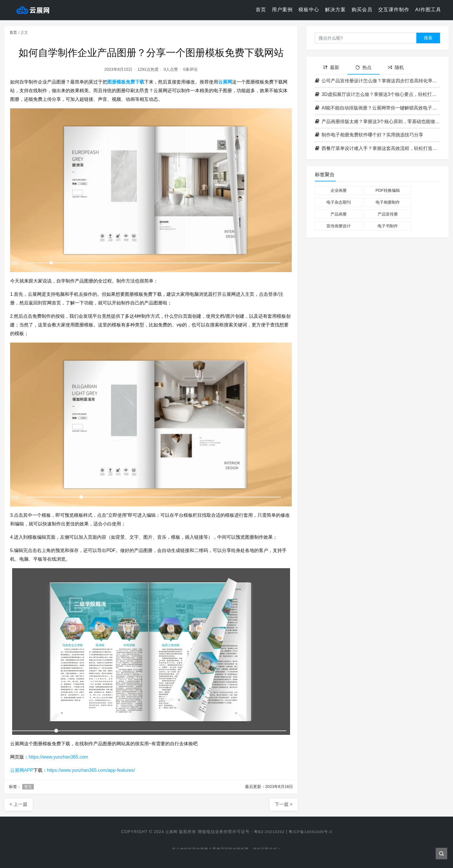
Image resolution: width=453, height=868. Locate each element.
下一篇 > (284, 804)
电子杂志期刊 (339, 202)
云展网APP (22, 770)
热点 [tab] (363, 67)
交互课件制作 (394, 10)
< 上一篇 (18, 804)
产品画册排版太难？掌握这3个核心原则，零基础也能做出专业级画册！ (377, 121)
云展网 (225, 82)
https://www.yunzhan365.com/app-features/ (91, 770)
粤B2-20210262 (269, 832)
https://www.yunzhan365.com (59, 757)
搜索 (428, 38)
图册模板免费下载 (126, 82)
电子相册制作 (388, 202)
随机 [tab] (396, 67)
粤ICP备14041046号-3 (311, 832)
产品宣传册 (388, 214)
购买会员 (362, 10)
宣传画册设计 (339, 226)
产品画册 (339, 214)
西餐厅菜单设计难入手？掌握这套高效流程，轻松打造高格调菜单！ (377, 148)
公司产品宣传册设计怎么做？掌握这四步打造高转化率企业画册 (377, 81)
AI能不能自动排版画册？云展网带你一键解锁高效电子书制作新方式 (377, 108)
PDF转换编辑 (388, 190)
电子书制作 (388, 226)
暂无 (28, 787)
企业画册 (339, 190)
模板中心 (309, 10)
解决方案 (335, 10)
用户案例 (282, 10)
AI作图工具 (428, 10)
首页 (261, 10)
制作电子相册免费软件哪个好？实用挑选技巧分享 (369, 135)
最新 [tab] (331, 67)
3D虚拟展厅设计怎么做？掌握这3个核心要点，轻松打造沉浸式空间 (377, 94)
